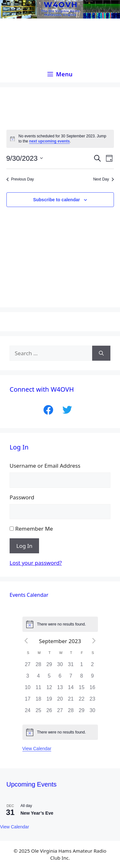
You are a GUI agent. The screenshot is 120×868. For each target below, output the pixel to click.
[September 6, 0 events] (60, 678)
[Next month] (94, 641)
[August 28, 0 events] (38, 666)
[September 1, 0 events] (82, 666)
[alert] (60, 139)
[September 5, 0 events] (49, 678)
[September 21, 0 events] (71, 701)
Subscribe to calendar (56, 200)
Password (22, 497)
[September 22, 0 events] (82, 701)
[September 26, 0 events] (49, 712)
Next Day (103, 179)
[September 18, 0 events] (38, 701)
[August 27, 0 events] (28, 666)
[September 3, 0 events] (28, 678)
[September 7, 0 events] (71, 678)
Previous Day (20, 179)
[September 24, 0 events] (28, 712)
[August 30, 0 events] (60, 666)
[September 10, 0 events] (28, 689)
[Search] (101, 353)
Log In (24, 546)
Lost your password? (36, 563)
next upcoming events (49, 141)
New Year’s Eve (37, 813)
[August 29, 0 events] (49, 666)
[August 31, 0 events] (71, 666)
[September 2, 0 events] (92, 666)
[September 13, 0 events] (60, 689)
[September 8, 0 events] (82, 678)
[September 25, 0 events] (38, 712)
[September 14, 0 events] (71, 689)
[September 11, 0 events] (38, 689)
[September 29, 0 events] (82, 712)
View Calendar (37, 749)
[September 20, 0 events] (60, 701)
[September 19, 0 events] (49, 701)
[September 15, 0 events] (82, 689)
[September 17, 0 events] (28, 701)
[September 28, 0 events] (71, 712)
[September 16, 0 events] (92, 689)
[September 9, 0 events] (92, 678)
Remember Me (34, 529)
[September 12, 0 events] (49, 689)
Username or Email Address (45, 466)
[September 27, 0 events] (60, 712)
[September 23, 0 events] (92, 701)
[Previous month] (26, 641)
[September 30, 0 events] (92, 712)
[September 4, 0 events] (38, 678)
